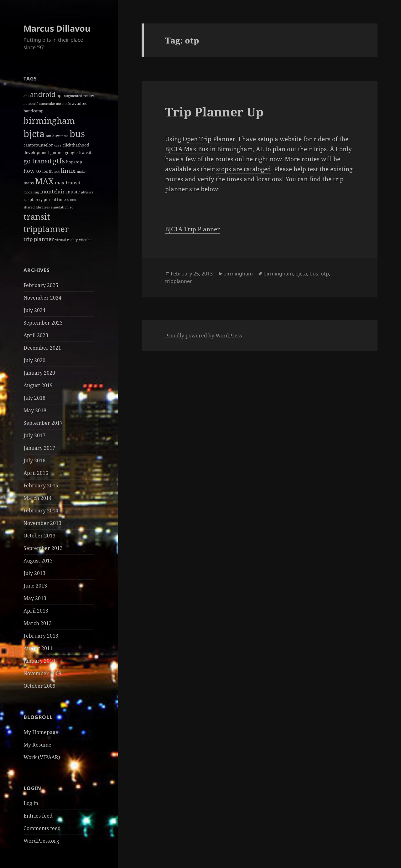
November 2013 (42, 523)
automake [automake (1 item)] (47, 104)
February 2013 (41, 636)
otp (325, 274)
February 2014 (41, 511)
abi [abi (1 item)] (26, 96)
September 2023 (43, 323)
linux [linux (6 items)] (68, 171)
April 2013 (36, 611)
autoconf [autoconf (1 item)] (31, 104)
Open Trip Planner (209, 139)
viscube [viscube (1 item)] (85, 240)
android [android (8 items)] (43, 95)
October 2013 (39, 536)
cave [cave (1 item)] (58, 145)
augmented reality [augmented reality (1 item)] (79, 96)
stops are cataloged (244, 169)
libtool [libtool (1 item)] (54, 172)
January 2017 (39, 448)
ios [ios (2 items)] (45, 171)
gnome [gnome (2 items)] (57, 152)
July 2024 (34, 310)
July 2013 (34, 573)
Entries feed (38, 816)
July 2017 (34, 435)
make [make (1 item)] (81, 172)
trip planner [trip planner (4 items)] (39, 239)
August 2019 (38, 385)
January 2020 (39, 373)
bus (314, 274)
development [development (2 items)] (36, 152)
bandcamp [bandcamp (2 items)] (34, 111)
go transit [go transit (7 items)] (38, 161)
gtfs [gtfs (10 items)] (59, 161)
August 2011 (38, 648)
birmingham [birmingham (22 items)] (49, 120)
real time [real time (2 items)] (57, 199)
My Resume (37, 745)
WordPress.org (41, 841)
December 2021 (42, 348)
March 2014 (38, 498)
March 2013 (38, 623)
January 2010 (39, 661)
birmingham (238, 274)
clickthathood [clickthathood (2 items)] (76, 145)
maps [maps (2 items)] (29, 183)
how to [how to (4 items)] (32, 171)
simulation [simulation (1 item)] (60, 207)
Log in (31, 803)
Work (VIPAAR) (42, 757)
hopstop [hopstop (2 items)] (74, 162)
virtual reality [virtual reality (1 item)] (66, 240)
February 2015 (41, 485)
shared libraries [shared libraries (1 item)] (37, 207)
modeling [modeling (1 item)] (31, 192)
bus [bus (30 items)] (77, 134)
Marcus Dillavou (57, 28)
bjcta (301, 274)
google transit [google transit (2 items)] (78, 152)
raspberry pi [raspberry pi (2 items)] (35, 199)
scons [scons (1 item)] (71, 200)
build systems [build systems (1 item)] (57, 136)
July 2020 (34, 360)
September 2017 (43, 423)
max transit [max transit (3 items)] (68, 182)
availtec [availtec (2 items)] (80, 103)
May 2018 (35, 410)
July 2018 (34, 398)
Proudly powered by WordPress (203, 336)
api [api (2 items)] (60, 95)
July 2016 (34, 460)
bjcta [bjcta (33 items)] (34, 134)
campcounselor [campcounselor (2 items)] (38, 145)
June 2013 (35, 586)
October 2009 (39, 686)
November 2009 (42, 673)
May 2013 (35, 598)
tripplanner (179, 281)
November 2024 (42, 298)
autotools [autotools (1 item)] (63, 104)
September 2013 (43, 548)
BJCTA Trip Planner (193, 229)
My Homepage (41, 732)
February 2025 (41, 285)
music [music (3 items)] (73, 192)
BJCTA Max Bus (187, 149)
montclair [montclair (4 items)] (52, 191)
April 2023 (36, 335)
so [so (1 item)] (72, 207)
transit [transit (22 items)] (37, 216)
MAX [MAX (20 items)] (44, 181)
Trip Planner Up (214, 112)
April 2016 (36, 473)
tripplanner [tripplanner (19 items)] (46, 229)
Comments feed (42, 828)
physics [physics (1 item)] (87, 192)
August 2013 (38, 561)
